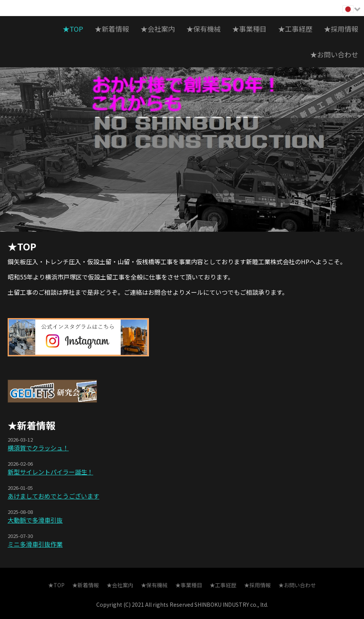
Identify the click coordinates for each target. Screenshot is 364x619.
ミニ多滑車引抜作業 (35, 544)
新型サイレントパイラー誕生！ (50, 472)
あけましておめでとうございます (53, 496)
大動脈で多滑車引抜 (35, 520)
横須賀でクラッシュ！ (38, 448)
